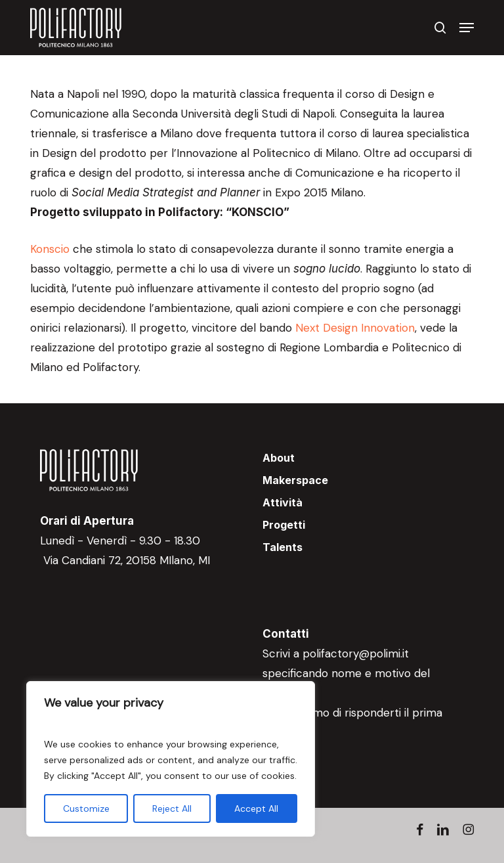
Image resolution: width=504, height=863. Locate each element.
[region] (171, 759)
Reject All (172, 808)
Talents (283, 547)
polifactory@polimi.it (356, 653)
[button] (467, 28)
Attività (283, 502)
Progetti (284, 525)
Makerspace (295, 480)
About (279, 458)
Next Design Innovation (355, 328)
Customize (86, 808)
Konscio (50, 249)
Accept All (256, 808)
